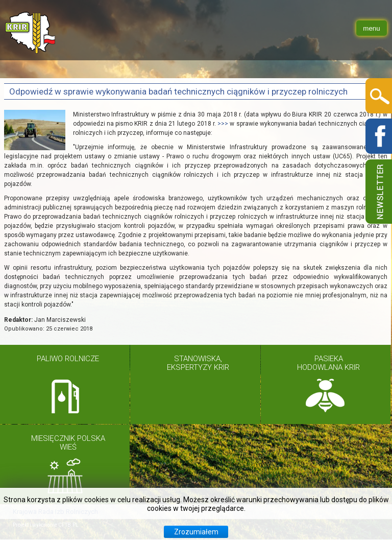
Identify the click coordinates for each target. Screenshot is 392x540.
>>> (223, 124)
